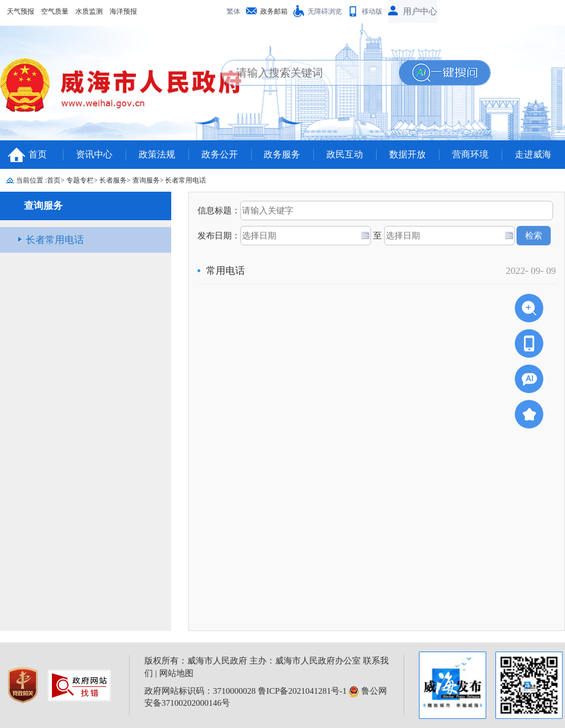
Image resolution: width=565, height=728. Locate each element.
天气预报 (21, 11)
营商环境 (470, 154)
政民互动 (345, 154)
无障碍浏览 (325, 11)
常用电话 (225, 271)
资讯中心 (94, 154)
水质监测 (89, 11)
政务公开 (220, 154)
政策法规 (157, 154)
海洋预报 (123, 11)
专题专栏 (80, 180)
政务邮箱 (274, 11)
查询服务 (146, 180)
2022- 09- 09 (531, 271)
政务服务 (282, 154)
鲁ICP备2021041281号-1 (302, 691)
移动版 (372, 11)
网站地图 (176, 673)
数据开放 (407, 154)
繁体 (233, 11)
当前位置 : (31, 180)
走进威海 (533, 154)
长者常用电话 (185, 180)
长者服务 (113, 180)
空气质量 (55, 11)
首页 (38, 154)
